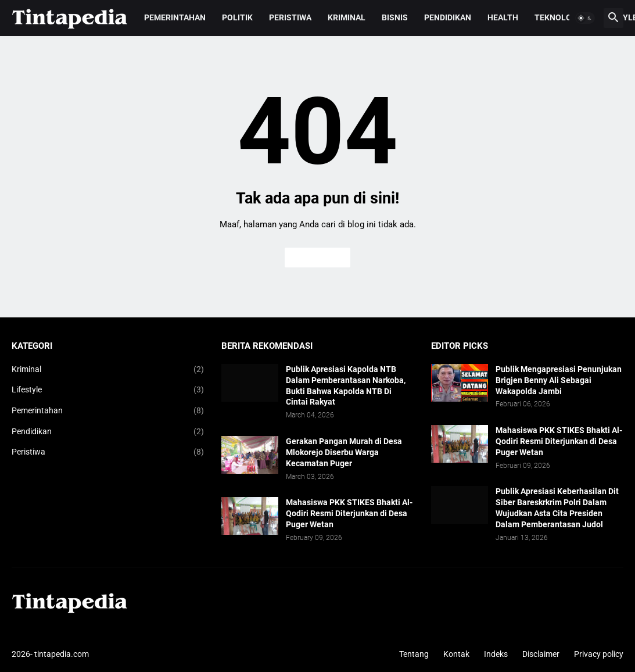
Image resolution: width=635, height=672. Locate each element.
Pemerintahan (175, 17)
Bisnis (395, 17)
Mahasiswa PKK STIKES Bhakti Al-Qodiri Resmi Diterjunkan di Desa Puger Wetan (349, 513)
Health (503, 17)
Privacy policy (599, 654)
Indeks (496, 654)
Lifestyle (108, 390)
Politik (237, 17)
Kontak (456, 654)
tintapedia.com (62, 654)
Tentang (414, 654)
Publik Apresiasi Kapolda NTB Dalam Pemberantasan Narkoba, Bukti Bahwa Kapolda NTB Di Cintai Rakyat (346, 386)
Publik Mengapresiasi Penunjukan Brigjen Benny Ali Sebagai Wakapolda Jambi (559, 380)
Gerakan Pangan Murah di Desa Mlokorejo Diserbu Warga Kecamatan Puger (344, 452)
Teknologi (557, 17)
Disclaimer (541, 654)
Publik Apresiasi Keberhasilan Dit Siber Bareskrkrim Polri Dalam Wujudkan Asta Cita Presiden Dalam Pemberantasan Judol (557, 508)
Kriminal (347, 17)
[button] (585, 18)
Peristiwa (290, 17)
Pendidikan (448, 17)
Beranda (317, 258)
